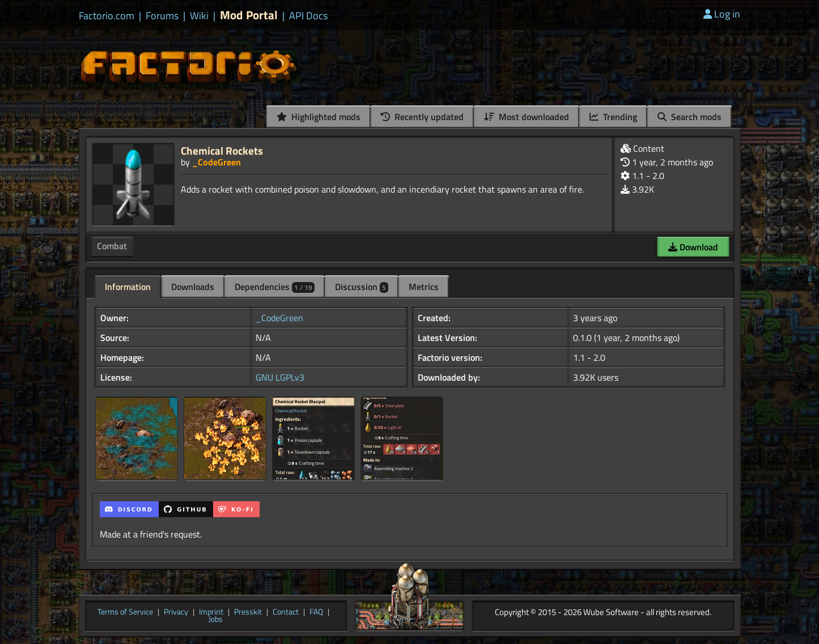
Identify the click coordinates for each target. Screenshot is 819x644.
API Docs (308, 16)
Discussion (362, 287)
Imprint (211, 612)
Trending (613, 117)
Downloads (193, 287)
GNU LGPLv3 (280, 377)
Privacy (176, 612)
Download (693, 247)
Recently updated (422, 117)
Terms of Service (125, 612)
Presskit (248, 612)
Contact (286, 612)
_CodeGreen (217, 162)
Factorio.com (107, 16)
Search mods (689, 117)
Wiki (199, 16)
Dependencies (275, 287)
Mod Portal (249, 15)
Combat (112, 246)
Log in (722, 14)
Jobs (216, 620)
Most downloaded (527, 117)
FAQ (316, 612)
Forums (162, 16)
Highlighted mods (319, 117)
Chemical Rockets (222, 150)
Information (128, 287)
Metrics (424, 287)
